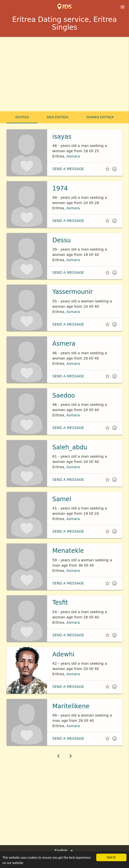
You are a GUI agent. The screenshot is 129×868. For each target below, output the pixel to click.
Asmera (64, 344)
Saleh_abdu (70, 447)
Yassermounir (73, 292)
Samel (62, 499)
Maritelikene (71, 706)
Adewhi (63, 654)
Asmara (73, 156)
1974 (60, 188)
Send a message (68, 169)
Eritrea (22, 117)
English (65, 851)
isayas (62, 137)
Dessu (62, 240)
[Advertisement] (64, 74)
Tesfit (60, 603)
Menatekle (68, 551)
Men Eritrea (58, 117)
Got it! (111, 857)
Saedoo (64, 396)
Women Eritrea (100, 117)
